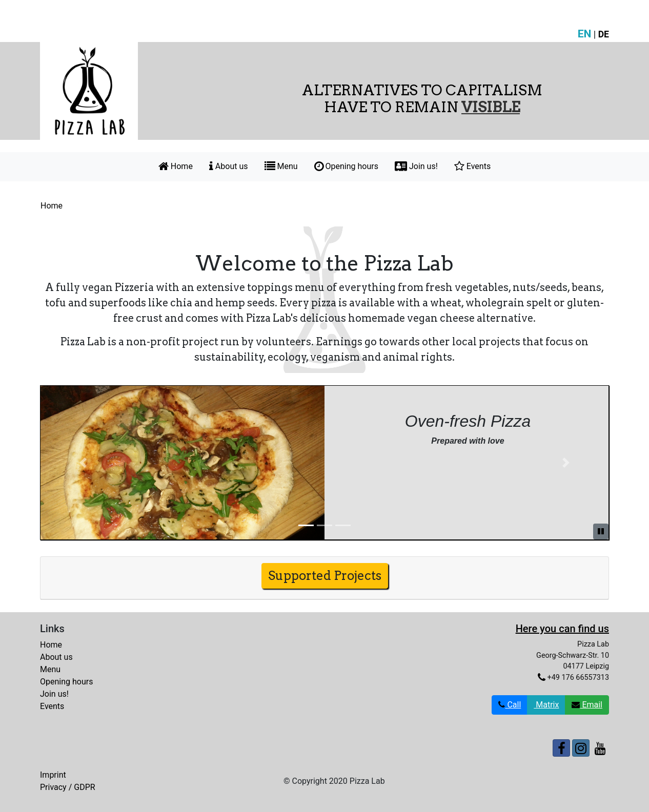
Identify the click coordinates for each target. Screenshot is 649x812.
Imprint (53, 775)
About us (229, 166)
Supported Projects (325, 576)
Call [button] (510, 705)
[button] (83, 463)
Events (472, 166)
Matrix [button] (546, 705)
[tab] (324, 578)
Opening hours (346, 166)
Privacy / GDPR (68, 787)
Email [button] (587, 705)
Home (176, 166)
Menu (281, 166)
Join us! (416, 166)
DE (604, 34)
